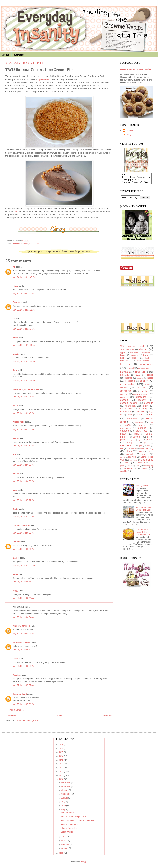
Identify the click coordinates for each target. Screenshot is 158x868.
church (147, 387)
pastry (136, 436)
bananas (16, 244)
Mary (15, 490)
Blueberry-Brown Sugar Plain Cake (144, 511)
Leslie (15, 659)
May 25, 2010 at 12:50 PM (24, 362)
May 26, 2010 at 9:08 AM (24, 633)
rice (122, 450)
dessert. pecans (129, 405)
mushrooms (125, 430)
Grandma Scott (20, 694)
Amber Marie (19, 422)
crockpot (124, 399)
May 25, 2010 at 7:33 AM (24, 293)
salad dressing (147, 450)
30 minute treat (127, 352)
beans (135, 360)
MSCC (128, 427)
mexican (140, 424)
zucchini (124, 473)
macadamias (133, 420)
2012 (61, 772)
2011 (61, 775)
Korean (129, 417)
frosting (143, 411)
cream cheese (141, 396)
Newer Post (11, 716)
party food (142, 433)
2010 (61, 779)
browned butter (144, 370)
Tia (14, 319)
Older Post (108, 716)
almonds (143, 351)
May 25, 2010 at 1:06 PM (24, 397)
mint (152, 424)
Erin (15, 455)
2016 (61, 756)
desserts (149, 405)
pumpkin (131, 444)
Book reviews (143, 363)
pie (148, 439)
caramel (129, 380)
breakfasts (146, 366)
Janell (15, 338)
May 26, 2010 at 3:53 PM (24, 666)
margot (16, 558)
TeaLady (17, 542)
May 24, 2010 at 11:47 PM (24, 277)
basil (122, 360)
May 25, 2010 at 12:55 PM (24, 381)
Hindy (15, 286)
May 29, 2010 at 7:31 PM (24, 704)
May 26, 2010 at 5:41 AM (24, 598)
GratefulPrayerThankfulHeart (26, 389)
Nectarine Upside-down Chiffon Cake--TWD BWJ (144, 534)
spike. (15, 406)
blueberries (125, 363)
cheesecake (130, 383)
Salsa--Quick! (67, 832)
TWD (38, 244)
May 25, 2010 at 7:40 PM (24, 517)
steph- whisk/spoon (22, 642)
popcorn (132, 442)
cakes (150, 377)
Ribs (149, 448)
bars (146, 357)
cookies (126, 393)
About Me (19, 55)
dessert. (142, 402)
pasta (123, 436)
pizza (122, 442)
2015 (61, 760)
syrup (130, 468)
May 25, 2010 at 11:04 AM (24, 329)
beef (147, 360)
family (145, 408)
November (66, 786)
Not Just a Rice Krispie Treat (73, 817)
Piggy (15, 591)
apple (123, 354)
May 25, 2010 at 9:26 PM (24, 549)
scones (123, 459)
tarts (137, 468)
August (65, 798)
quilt (140, 448)
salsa (151, 453)
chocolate (24, 244)
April (64, 837)
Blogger (84, 862)
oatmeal (142, 430)
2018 (61, 749)
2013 (61, 768)
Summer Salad (67, 813)
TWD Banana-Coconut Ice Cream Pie (77, 820)
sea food (132, 459)
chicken (144, 383)
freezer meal (126, 411)
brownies (125, 374)
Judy (15, 370)
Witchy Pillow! (142, 488)
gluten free (126, 414)
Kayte (15, 509)
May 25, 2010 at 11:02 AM (24, 310)
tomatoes (129, 470)
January (65, 848)
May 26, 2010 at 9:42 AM (24, 650)
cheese (150, 380)
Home (6, 55)
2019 (61, 745)
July (64, 802)
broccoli (130, 370)
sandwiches (130, 456)
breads (125, 366)
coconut (32, 244)
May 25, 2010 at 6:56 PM (24, 481)
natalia (16, 354)
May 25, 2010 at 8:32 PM (24, 533)
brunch (140, 374)
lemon (139, 417)
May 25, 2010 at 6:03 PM (24, 465)
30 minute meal (132, 348)
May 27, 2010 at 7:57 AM (24, 685)
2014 (61, 764)
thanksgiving (149, 468)
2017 (61, 752)
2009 (61, 853)
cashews (140, 380)
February (66, 845)
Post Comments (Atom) (28, 720)
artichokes (134, 354)
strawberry (141, 465)
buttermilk (124, 377)
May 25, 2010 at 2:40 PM (24, 413)
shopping (133, 462)
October (65, 790)
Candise (130, 130)
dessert (124, 402)
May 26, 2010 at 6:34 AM (24, 617)
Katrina (16, 438)
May (64, 809)
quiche (146, 445)
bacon (123, 357)
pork (141, 442)
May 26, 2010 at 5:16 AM (24, 582)
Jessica (16, 675)
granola (140, 414)
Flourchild (17, 302)
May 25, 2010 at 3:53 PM (24, 446)
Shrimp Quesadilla (69, 828)
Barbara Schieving (21, 525)
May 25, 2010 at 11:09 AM (24, 345)
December (66, 782)
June (64, 806)
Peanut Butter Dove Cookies (136, 69)
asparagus (146, 354)
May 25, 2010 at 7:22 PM (24, 500)
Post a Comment (17, 710)
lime (151, 417)
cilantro (123, 389)
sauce (144, 456)
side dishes (147, 462)
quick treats (126, 447)
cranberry (124, 396)
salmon (141, 453)
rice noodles (132, 450)
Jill (14, 267)
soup (128, 465)
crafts (144, 393)
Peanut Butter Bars (69, 824)
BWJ (138, 377)
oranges (124, 433)
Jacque (16, 474)
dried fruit (131, 408)
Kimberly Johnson (21, 626)
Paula (15, 574)
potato (150, 442)
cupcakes (141, 399)
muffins (142, 427)
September (67, 794)
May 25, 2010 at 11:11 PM (24, 566)
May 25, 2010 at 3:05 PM (24, 429)
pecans (137, 439)
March (65, 841)
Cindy (128, 135)
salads (128, 453)
